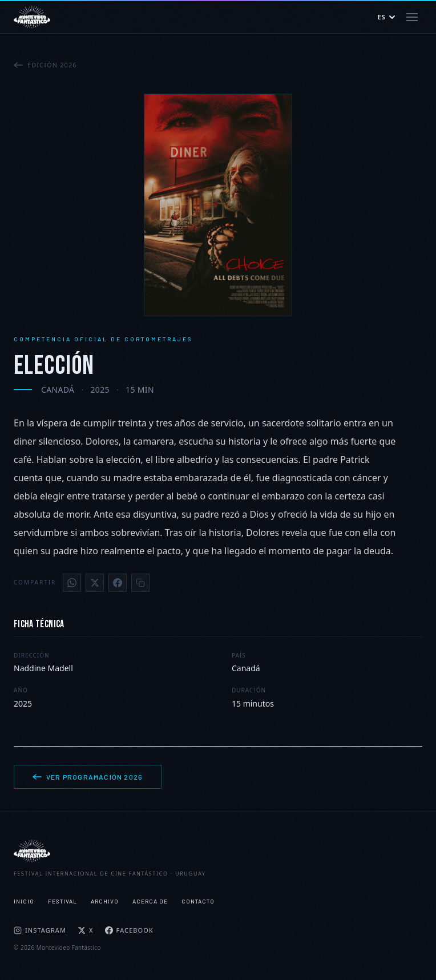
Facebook (129, 930)
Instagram (40, 930)
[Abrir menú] (412, 17)
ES (386, 17)
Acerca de (150, 901)
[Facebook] (118, 583)
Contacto (198, 901)
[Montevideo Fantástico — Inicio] (32, 17)
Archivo (105, 901)
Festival (62, 901)
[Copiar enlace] (140, 583)
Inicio (24, 901)
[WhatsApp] (72, 583)
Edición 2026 (45, 65)
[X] (95, 583)
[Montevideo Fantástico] (218, 851)
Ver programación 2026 (88, 777)
